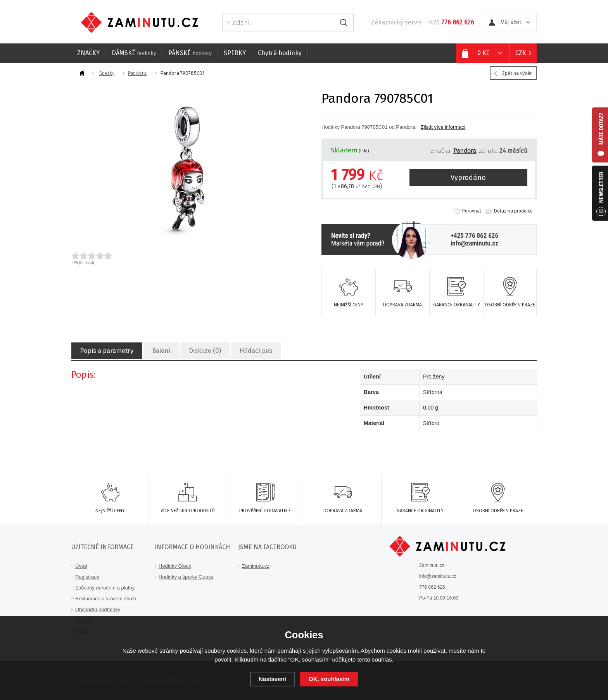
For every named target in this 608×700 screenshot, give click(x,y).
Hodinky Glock (175, 566)
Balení (160, 351)
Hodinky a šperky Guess (186, 577)
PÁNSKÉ (190, 53)
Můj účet (511, 22)
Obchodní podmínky (98, 609)
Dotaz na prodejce (513, 211)
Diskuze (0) (204, 351)
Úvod (81, 566)
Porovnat (472, 211)
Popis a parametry (106, 351)
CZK (521, 53)
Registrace (87, 577)
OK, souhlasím (329, 679)
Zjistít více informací (443, 127)
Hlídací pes (255, 351)
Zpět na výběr (517, 73)
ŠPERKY (235, 53)
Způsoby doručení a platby (105, 588)
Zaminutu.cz (256, 566)
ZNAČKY (88, 53)
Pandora (137, 73)
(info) (364, 151)
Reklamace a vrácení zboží (106, 599)
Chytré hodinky (280, 53)
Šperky (107, 73)
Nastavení (272, 679)
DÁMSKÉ (134, 53)
